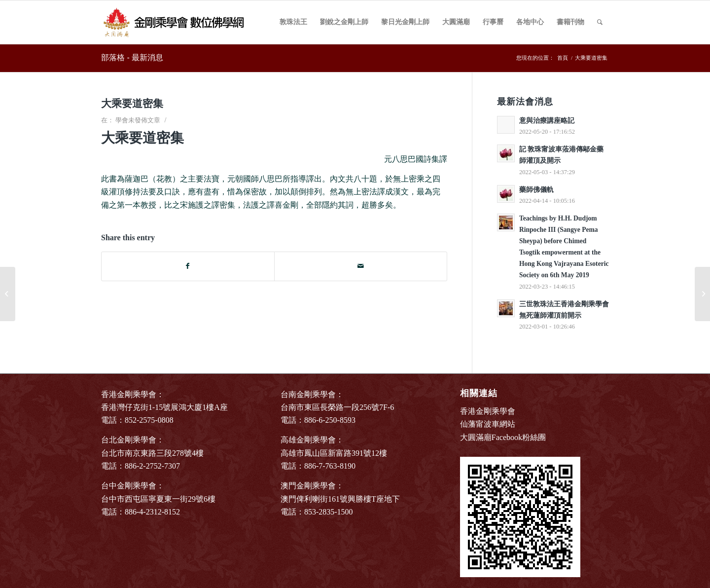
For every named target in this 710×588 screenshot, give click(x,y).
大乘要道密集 (132, 104)
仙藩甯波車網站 (488, 424)
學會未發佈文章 (138, 120)
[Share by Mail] (361, 266)
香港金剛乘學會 (488, 411)
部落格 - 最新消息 (132, 57)
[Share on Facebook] (188, 266)
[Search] (600, 22)
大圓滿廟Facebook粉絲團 (503, 437)
